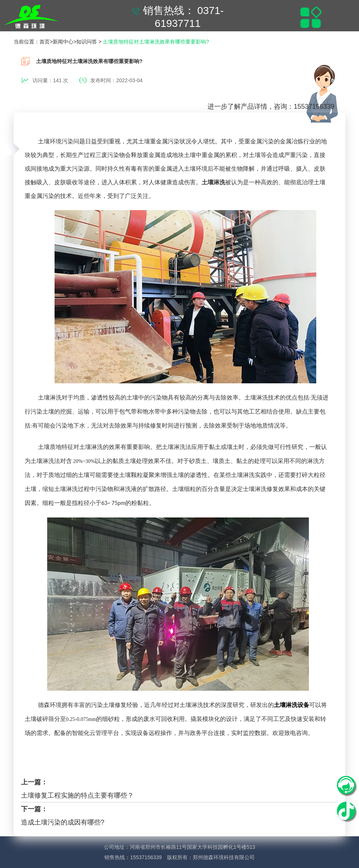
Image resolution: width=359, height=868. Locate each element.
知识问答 (87, 42)
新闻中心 (63, 42)
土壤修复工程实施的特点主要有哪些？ (77, 795)
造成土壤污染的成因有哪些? (63, 822)
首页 (45, 42)
